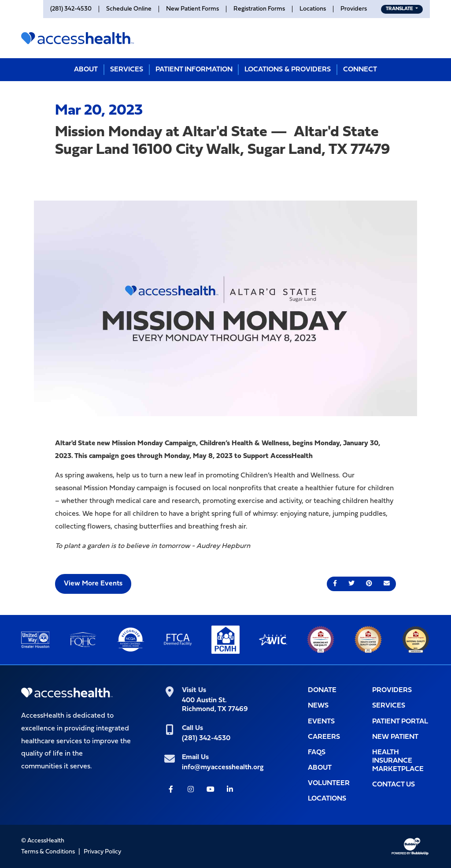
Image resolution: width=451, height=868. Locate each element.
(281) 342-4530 (206, 738)
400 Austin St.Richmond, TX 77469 (215, 705)
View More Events (93, 584)
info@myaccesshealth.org (223, 767)
